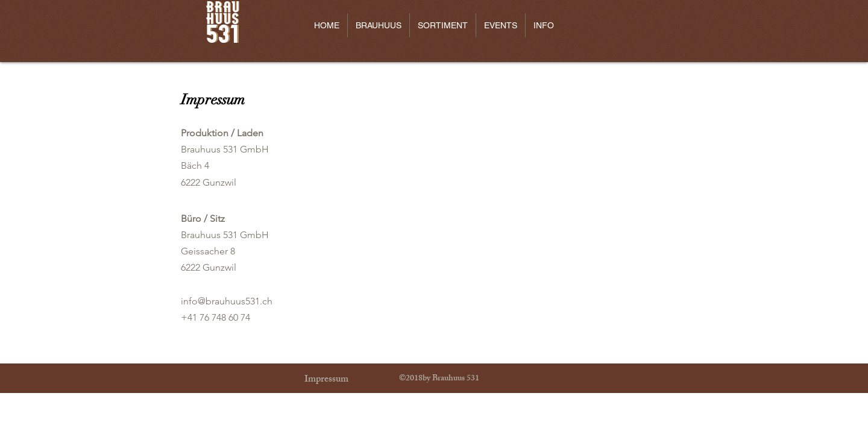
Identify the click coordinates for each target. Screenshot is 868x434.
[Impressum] (326, 380)
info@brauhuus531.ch (227, 301)
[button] (378, 25)
